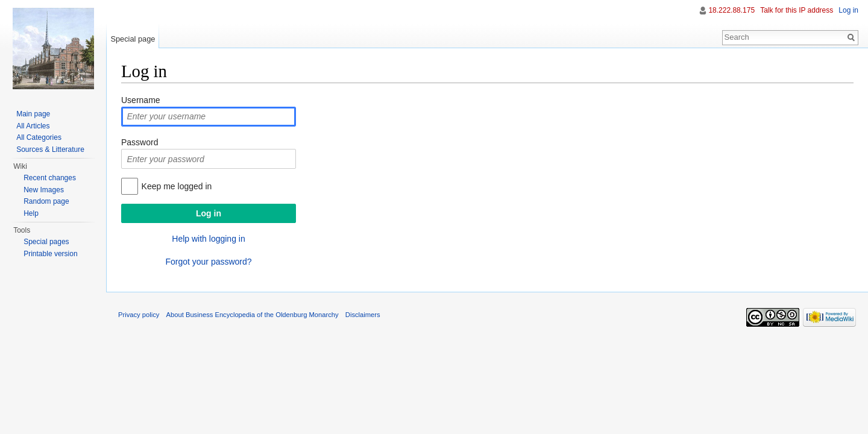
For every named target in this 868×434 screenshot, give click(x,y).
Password (140, 142)
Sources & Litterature (50, 149)
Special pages (46, 242)
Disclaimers (363, 315)
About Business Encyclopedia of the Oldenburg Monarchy (253, 315)
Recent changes (50, 178)
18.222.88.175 (731, 10)
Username (141, 100)
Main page (33, 114)
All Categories (39, 137)
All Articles (33, 126)
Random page (46, 201)
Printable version (50, 254)
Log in (848, 10)
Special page (133, 39)
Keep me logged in (177, 186)
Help (31, 213)
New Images (44, 190)
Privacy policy (139, 315)
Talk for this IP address (797, 10)
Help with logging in (208, 239)
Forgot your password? (208, 262)
